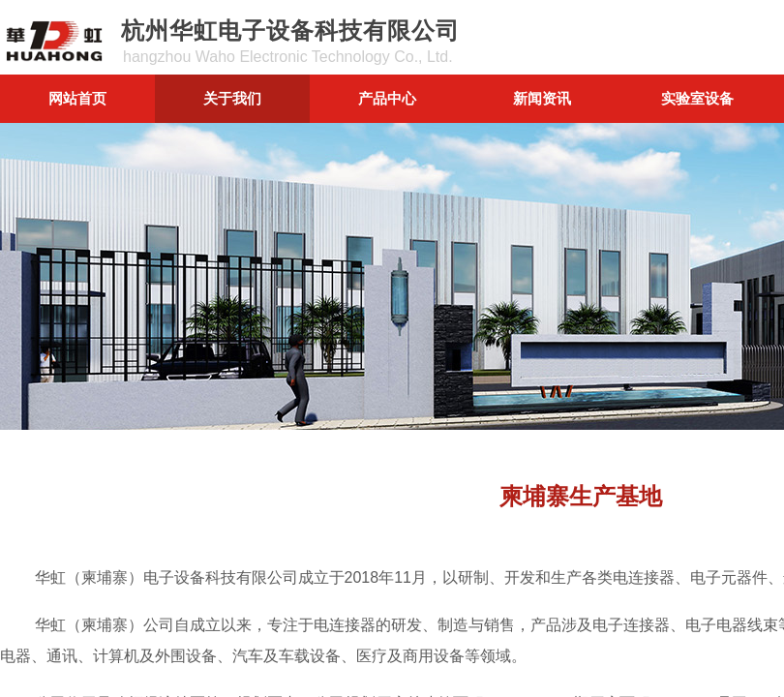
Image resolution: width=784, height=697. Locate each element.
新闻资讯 (542, 98)
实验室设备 (697, 98)
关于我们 (232, 98)
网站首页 (77, 98)
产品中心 (387, 98)
